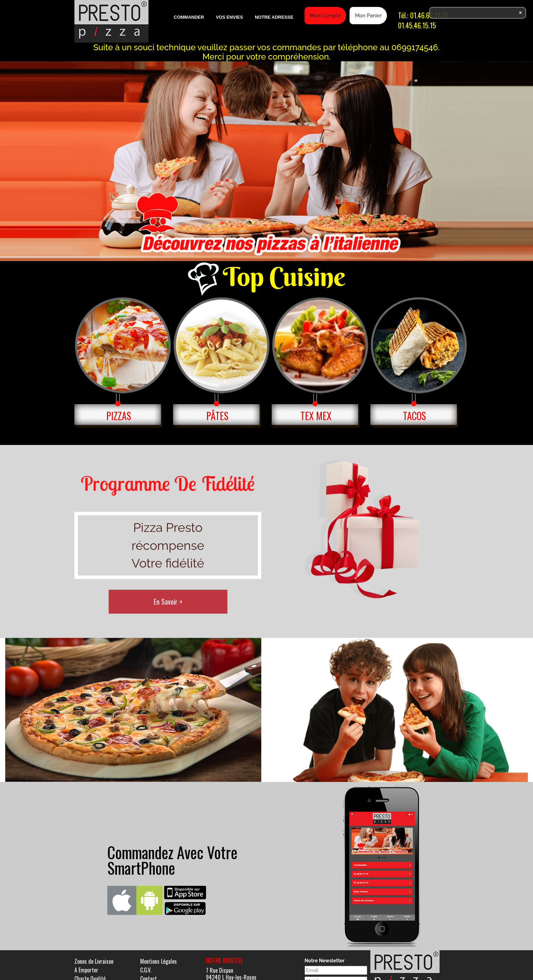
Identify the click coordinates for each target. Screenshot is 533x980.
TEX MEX (316, 416)
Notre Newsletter (325, 961)
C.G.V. (146, 970)
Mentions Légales (159, 961)
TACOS (414, 416)
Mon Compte (325, 16)
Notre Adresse (274, 17)
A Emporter (86, 970)
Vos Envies (229, 17)
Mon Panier (368, 16)
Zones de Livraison (94, 961)
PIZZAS (119, 416)
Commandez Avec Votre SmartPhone (172, 860)
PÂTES (217, 416)
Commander (189, 17)
